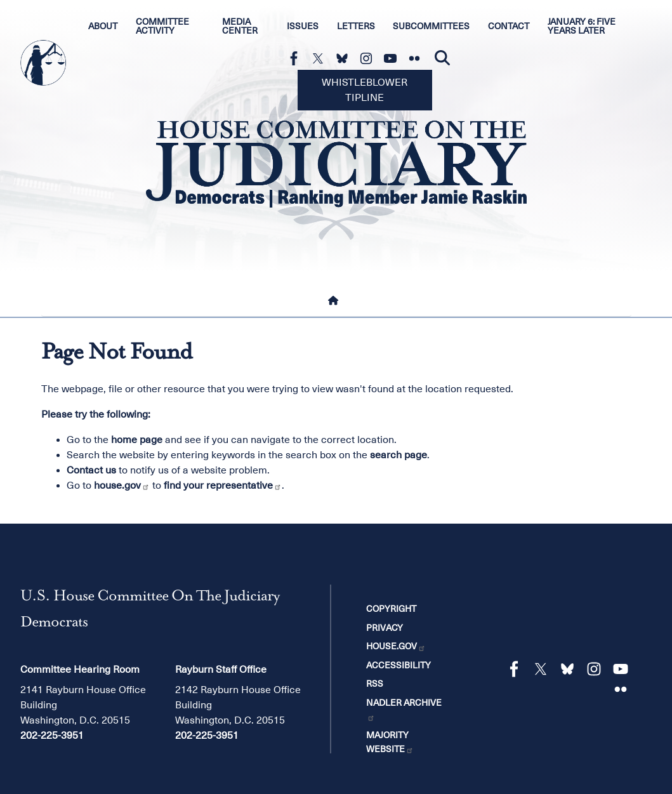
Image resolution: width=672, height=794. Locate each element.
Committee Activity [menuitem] (162, 26)
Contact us (91, 470)
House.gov (396, 646)
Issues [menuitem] (303, 26)
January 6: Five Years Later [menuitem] (582, 26)
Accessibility (399, 665)
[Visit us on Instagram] (369, 58)
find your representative (223, 486)
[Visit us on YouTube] (393, 58)
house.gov (122, 486)
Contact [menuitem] (509, 26)
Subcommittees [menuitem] (431, 26)
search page (399, 455)
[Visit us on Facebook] (297, 58)
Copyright (391, 609)
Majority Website (390, 742)
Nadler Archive (404, 710)
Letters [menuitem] (356, 26)
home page (137, 440)
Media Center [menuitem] (240, 26)
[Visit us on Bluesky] (345, 58)
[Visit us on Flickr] (418, 58)
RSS (375, 684)
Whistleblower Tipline (365, 90)
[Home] (336, 301)
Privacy (385, 628)
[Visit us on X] (321, 58)
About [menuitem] (103, 26)
